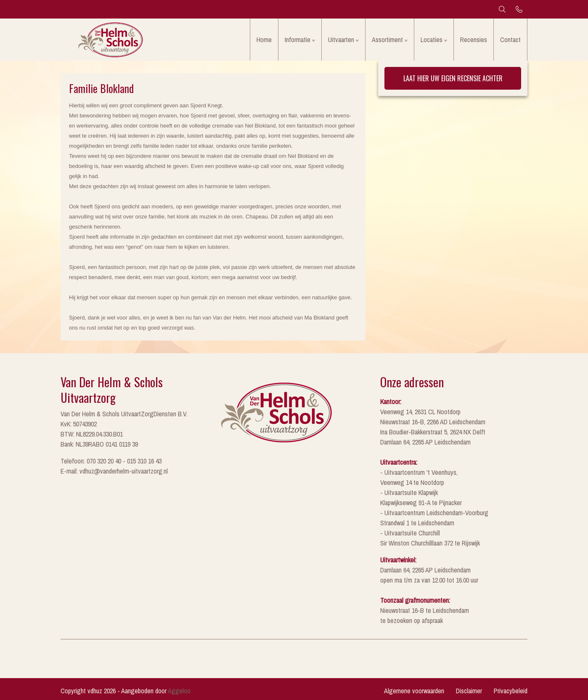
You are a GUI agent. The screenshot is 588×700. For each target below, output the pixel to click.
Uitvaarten (341, 40)
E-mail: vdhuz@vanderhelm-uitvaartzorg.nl (114, 471)
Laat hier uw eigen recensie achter (453, 78)
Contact (510, 40)
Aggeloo (179, 691)
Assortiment (387, 40)
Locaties (432, 40)
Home (264, 40)
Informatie (298, 40)
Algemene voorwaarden (414, 691)
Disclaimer (469, 691)
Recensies (474, 40)
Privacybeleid (511, 691)
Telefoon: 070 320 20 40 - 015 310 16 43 (111, 461)
